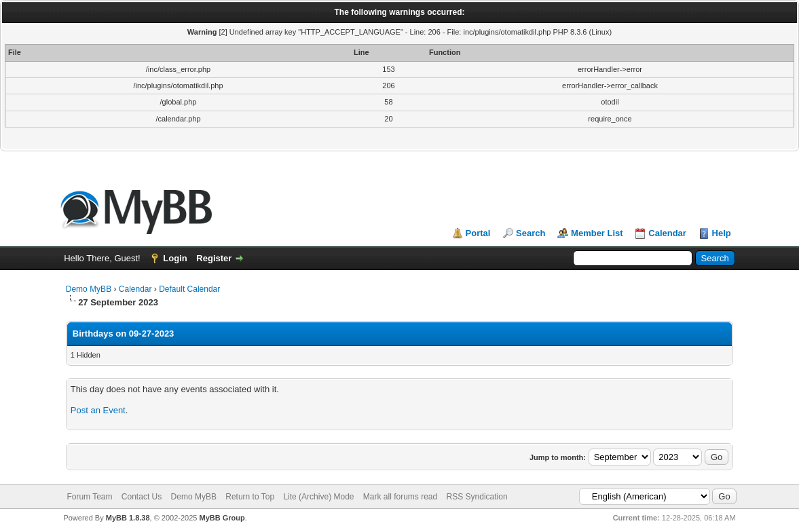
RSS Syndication (477, 497)
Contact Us (142, 497)
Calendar (667, 233)
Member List (597, 233)
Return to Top (250, 497)
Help (722, 233)
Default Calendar (189, 289)
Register (214, 258)
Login (175, 258)
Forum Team (89, 497)
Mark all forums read (400, 497)
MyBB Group (222, 518)
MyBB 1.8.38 (128, 518)
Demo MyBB (89, 289)
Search (531, 233)
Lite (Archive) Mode (318, 497)
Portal (478, 233)
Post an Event (98, 410)
